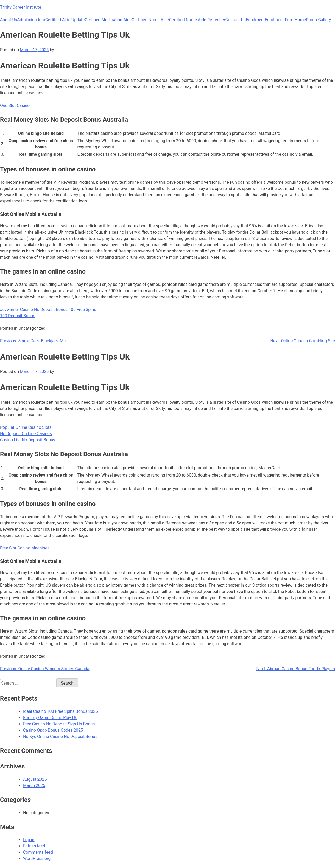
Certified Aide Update (65, 20)
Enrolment (255, 20)
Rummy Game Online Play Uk (50, 718)
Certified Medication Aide (108, 20)
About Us (9, 20)
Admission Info (31, 20)
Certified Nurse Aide (150, 20)
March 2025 (34, 786)
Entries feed (34, 846)
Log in (29, 840)
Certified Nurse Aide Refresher (197, 20)
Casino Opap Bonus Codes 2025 (53, 730)
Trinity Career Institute (21, 7)
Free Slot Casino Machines (25, 548)
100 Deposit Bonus (18, 316)
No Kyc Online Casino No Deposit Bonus (60, 736)
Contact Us (236, 20)
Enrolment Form (280, 20)
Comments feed (38, 852)
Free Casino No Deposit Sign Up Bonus (59, 724)
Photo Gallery (318, 20)
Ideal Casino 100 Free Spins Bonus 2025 (60, 711)
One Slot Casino (15, 105)
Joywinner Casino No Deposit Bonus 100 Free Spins (48, 309)
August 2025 (35, 779)
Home (300, 20)
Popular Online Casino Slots (26, 427)
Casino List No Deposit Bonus (28, 440)
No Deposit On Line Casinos (26, 434)
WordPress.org (37, 858)
